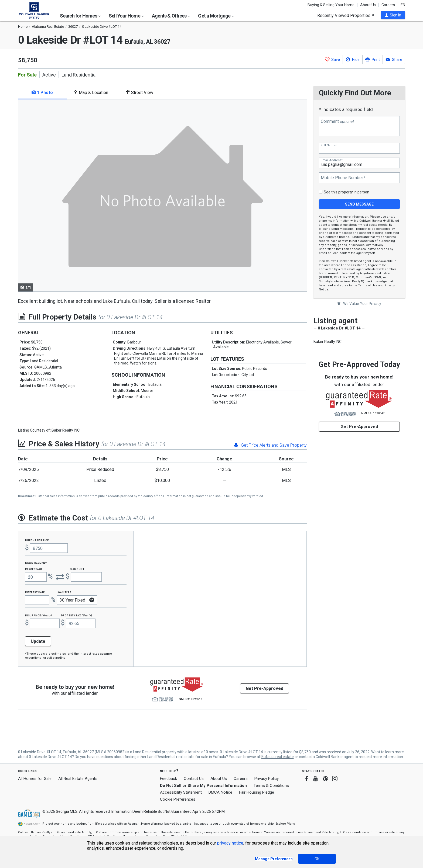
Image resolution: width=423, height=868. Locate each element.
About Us (368, 5)
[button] (393, 15)
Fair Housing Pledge (257, 792)
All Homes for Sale (35, 779)
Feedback (168, 779)
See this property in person (347, 192)
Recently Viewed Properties (346, 15)
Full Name (329, 145)
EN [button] (403, 5)
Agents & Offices (171, 16)
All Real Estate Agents (78, 779)
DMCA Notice (220, 792)
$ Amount (77, 569)
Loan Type (64, 592)
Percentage (34, 569)
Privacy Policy (267, 779)
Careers (388, 5)
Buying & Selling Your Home (331, 5)
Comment (337, 121)
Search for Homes (80, 16)
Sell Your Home (126, 16)
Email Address (332, 160)
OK (317, 859)
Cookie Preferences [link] (178, 799)
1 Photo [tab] (42, 93)
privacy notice (230, 843)
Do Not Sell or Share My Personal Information (203, 786)
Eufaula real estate (278, 757)
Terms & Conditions (271, 786)
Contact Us (194, 779)
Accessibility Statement (181, 792)
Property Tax (76, 615)
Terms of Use (368, 285)
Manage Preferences (274, 859)
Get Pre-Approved (359, 427)
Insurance (39, 615)
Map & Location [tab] (91, 93)
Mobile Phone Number (343, 178)
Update (38, 641)
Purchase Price (37, 540)
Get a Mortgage (216, 16)
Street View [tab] (139, 93)
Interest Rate (35, 592)
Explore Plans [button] (285, 824)
